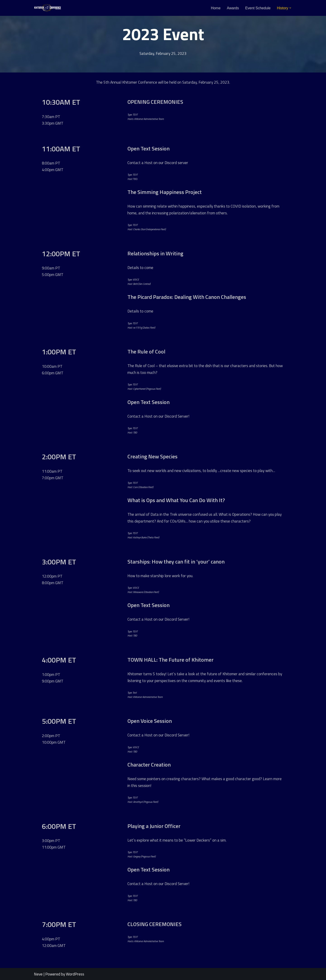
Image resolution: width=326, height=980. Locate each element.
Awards (233, 8)
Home (216, 8)
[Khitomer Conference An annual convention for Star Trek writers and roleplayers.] (48, 8)
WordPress (75, 974)
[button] (290, 8)
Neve (38, 974)
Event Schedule (258, 8)
